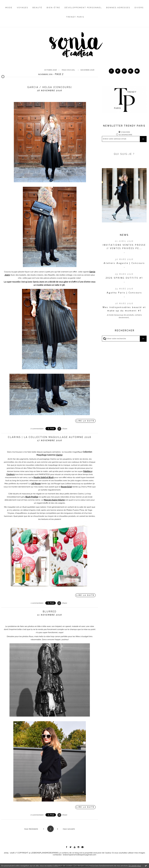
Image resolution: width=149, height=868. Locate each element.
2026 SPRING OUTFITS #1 (124, 278)
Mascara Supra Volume (54, 500)
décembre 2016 (87, 70)
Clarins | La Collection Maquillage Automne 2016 (50, 437)
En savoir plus (135, 866)
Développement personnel (83, 8)
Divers (139, 8)
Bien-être (54, 8)
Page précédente (31, 829)
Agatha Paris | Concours (124, 293)
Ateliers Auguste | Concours (124, 263)
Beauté (38, 8)
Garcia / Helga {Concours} (50, 87)
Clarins (59, 455)
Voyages (23, 8)
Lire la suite (85, 421)
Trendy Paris (75, 17)
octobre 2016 (50, 70)
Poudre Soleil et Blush (44, 477)
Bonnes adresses (118, 8)
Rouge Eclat (66, 487)
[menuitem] (9, 10)
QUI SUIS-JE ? (124, 154)
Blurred (50, 612)
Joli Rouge (36, 484)
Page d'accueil (68, 70)
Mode (9, 8)
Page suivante (69, 829)
